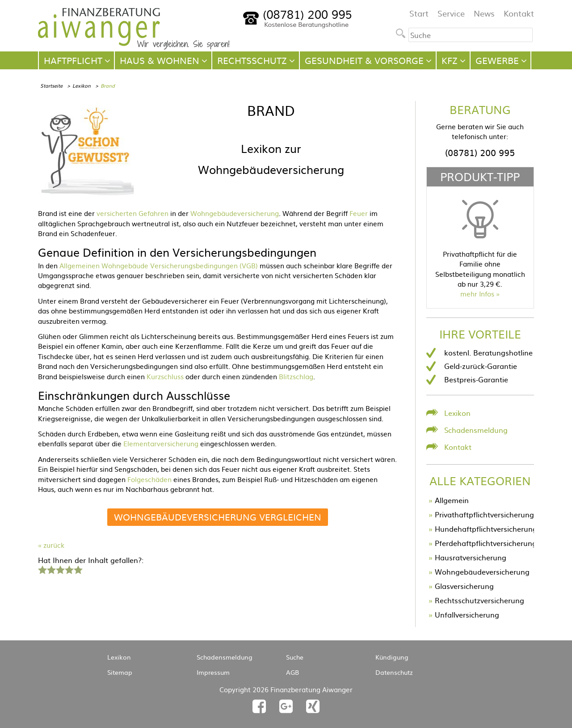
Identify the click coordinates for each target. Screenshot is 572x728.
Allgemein (452, 500)
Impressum (213, 672)
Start (419, 13)
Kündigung (392, 657)
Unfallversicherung (467, 614)
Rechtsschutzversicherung (479, 600)
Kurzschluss (165, 376)
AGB (292, 672)
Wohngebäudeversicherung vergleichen (218, 517)
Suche (295, 657)
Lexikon (82, 85)
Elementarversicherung (161, 443)
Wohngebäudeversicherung (235, 213)
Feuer (359, 213)
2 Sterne (51, 569)
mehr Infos (477, 294)
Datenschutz (394, 672)
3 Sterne (60, 569)
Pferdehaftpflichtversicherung (486, 543)
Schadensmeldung (476, 430)
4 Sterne (69, 569)
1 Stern (41, 569)
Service (451, 13)
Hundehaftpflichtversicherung (486, 529)
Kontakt (519, 13)
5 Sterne (78, 569)
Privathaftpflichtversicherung (484, 514)
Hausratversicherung (471, 557)
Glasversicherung (464, 586)
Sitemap (120, 672)
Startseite (51, 85)
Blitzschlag (296, 376)
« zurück (51, 545)
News (484, 13)
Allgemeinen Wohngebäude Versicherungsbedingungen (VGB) (159, 265)
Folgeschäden (149, 479)
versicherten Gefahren (132, 213)
